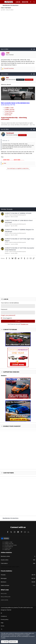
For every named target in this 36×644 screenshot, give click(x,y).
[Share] (32, 49)
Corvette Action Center (10, 545)
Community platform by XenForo (17, 608)
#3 (34, 129)
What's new (5, 590)
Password (4, 309)
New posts (4, 593)
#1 (34, 49)
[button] (18, 613)
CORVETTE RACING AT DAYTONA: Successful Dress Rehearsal (19, 249)
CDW (4, 10)
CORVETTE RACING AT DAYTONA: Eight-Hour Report (20, 240)
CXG (34, 585)
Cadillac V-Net (9, 108)
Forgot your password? (8, 315)
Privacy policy (5, 619)
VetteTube (8, 115)
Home (3, 626)
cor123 (7, 215)
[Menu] (2, 2)
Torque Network (9, 111)
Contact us (4, 616)
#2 (34, 74)
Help (2, 623)
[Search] (34, 2)
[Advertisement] (18, 29)
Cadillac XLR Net (9, 109)
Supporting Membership (9, 118)
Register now (25, 324)
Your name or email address (10, 303)
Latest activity (4, 600)
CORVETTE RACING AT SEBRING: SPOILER (18, 213)
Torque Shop (8, 113)
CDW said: (5, 141)
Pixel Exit (9, 610)
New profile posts (6, 597)
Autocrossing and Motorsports (17, 215)
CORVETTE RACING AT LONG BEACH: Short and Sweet (19, 221)
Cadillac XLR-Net (9, 544)
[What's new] (31, 2)
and (9, 68)
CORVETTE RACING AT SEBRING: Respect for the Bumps (19, 231)
